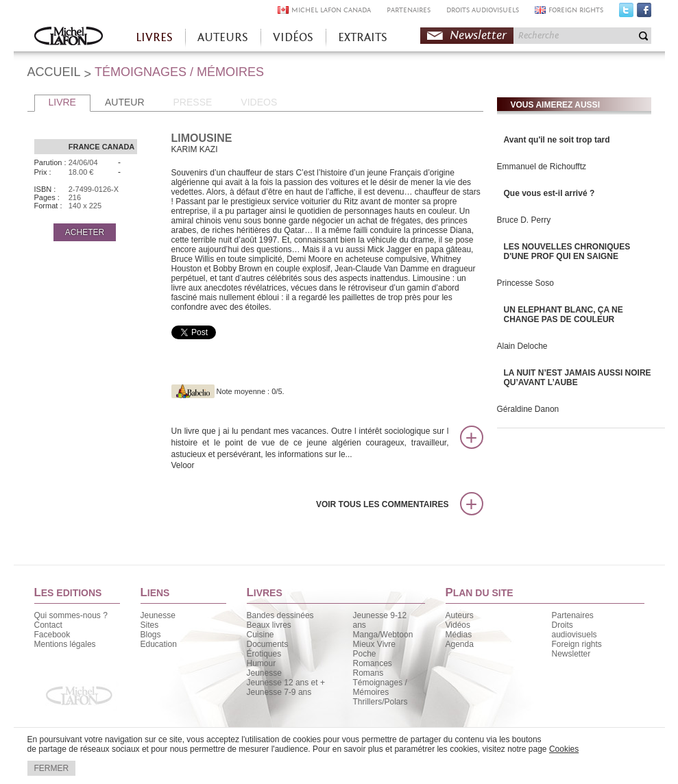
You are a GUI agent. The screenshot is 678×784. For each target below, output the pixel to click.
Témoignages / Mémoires (380, 687)
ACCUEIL (54, 72)
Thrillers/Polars (380, 702)
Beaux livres (269, 625)
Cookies (564, 749)
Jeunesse (158, 615)
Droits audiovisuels (574, 630)
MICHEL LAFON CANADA (331, 10)
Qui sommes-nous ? (71, 615)
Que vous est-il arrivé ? (549, 193)
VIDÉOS (293, 37)
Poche (365, 654)
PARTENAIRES (409, 10)
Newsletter (478, 35)
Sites (150, 625)
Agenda (460, 644)
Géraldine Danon (528, 409)
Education (159, 644)
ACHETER (85, 232)
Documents (268, 644)
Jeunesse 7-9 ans (279, 692)
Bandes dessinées (280, 615)
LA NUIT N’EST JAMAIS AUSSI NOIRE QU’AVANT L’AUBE (578, 378)
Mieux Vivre (374, 644)
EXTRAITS (363, 37)
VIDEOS (259, 102)
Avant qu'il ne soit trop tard (557, 140)
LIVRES (154, 37)
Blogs (151, 635)
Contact (48, 625)
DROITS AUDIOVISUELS (483, 10)
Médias (459, 635)
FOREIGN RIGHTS (576, 10)
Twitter (626, 13)
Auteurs (460, 615)
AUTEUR (125, 102)
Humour (262, 663)
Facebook (644, 13)
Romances (373, 663)
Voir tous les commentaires (383, 504)
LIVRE (62, 102)
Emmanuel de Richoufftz (542, 167)
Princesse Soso (525, 283)
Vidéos (458, 625)
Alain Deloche (522, 346)
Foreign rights (577, 644)
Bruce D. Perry (524, 220)
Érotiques (264, 654)
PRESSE (193, 102)
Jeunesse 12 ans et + (286, 683)
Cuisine (261, 635)
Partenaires (573, 615)
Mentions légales (65, 644)
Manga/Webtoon (383, 635)
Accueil (69, 37)
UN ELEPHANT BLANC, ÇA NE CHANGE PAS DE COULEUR (564, 315)
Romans (368, 673)
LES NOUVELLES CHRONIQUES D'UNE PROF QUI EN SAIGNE (567, 252)
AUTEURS (223, 37)
